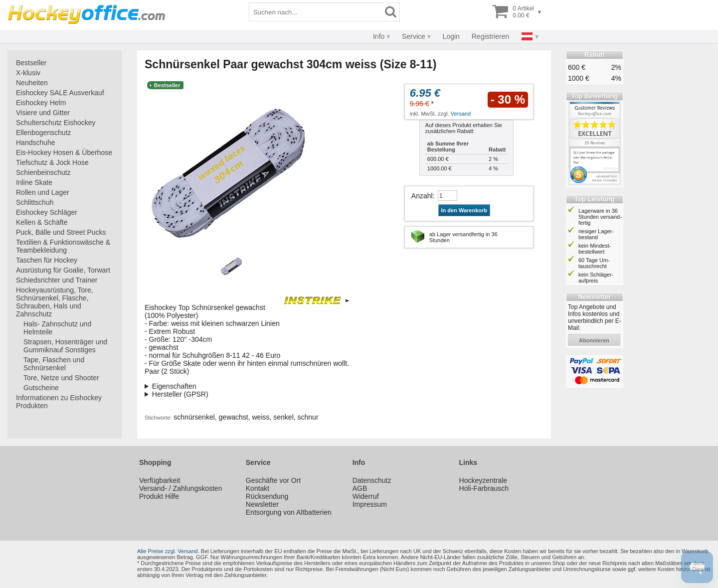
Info (379, 36)
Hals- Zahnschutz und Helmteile (57, 328)
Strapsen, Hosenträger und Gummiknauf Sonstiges (65, 346)
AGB (360, 488)
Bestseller (31, 63)
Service (414, 36)
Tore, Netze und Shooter (61, 378)
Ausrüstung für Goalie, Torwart (63, 270)
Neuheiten (32, 83)
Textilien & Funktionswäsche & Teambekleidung (63, 246)
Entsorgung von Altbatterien (289, 512)
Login (451, 36)
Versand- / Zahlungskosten (181, 488)
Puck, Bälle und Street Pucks (61, 232)
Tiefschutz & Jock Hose (52, 162)
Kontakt (258, 488)
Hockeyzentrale (483, 480)
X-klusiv (28, 73)
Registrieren (490, 36)
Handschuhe (36, 143)
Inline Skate (34, 182)
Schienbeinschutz (43, 172)
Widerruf (366, 496)
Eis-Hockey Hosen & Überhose (64, 152)
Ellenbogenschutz (44, 133)
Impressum (370, 504)
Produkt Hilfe (159, 496)
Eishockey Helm (41, 103)
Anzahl (422, 196)
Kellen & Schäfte (42, 222)
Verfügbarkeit (160, 480)
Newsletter (262, 504)
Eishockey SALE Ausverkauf (60, 93)
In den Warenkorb (464, 210)
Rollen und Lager (43, 192)
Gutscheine (41, 388)
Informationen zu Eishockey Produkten (59, 402)
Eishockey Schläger (47, 212)
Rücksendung (267, 496)
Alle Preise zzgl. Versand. (168, 551)
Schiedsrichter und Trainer (57, 280)
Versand (461, 114)
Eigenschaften (174, 386)
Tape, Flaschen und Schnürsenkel (54, 364)
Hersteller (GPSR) (180, 394)
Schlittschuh (35, 202)
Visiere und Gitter (43, 113)
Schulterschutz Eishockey (56, 123)
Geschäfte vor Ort (273, 480)
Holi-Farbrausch (484, 488)
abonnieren (594, 340)
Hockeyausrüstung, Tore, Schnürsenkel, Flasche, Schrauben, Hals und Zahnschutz (55, 302)
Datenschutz (372, 480)
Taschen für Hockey (47, 260)
